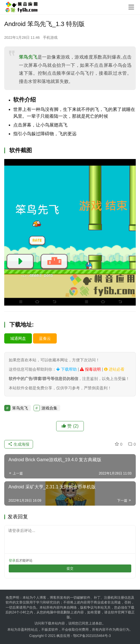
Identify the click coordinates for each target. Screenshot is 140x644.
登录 (12, 561)
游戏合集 (49, 408)
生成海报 (19, 444)
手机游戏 (50, 37)
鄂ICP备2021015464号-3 (92, 636)
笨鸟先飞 (28, 57)
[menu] (131, 7)
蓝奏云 (45, 338)
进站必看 (114, 369)
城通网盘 (18, 338)
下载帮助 (66, 369)
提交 (70, 568)
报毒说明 (90, 369)
